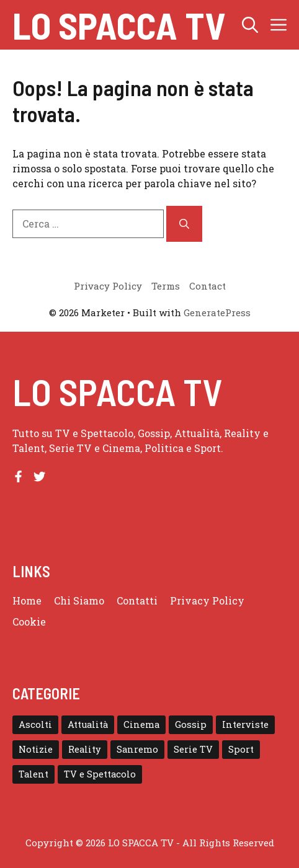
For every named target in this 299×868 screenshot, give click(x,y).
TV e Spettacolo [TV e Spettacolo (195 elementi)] (100, 774)
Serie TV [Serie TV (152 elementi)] (193, 749)
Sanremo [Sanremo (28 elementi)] (137, 749)
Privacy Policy (207, 600)
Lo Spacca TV (119, 25)
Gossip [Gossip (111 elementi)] (191, 724)
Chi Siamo (79, 600)
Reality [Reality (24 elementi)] (85, 749)
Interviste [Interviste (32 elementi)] (245, 724)
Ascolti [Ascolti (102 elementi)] (35, 724)
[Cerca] (184, 224)
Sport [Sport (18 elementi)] (241, 749)
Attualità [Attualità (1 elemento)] (88, 724)
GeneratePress (217, 312)
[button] (250, 25)
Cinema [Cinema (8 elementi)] (141, 724)
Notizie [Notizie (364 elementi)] (36, 749)
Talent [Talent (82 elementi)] (33, 774)
